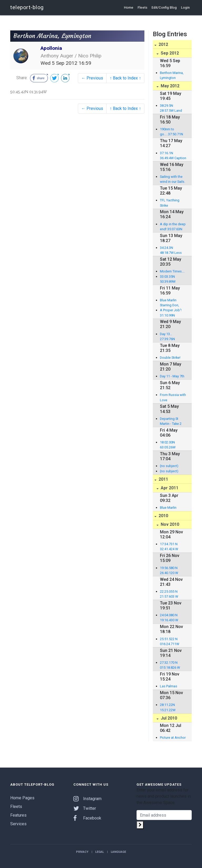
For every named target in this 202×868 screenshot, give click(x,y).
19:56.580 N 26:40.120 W (169, 570)
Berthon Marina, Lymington (172, 75)
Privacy (82, 852)
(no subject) (169, 466)
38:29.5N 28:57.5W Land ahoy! (171, 108)
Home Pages (22, 798)
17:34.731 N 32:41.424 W (169, 546)
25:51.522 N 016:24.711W (170, 641)
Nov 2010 (169, 524)
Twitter (85, 808)
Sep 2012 (169, 53)
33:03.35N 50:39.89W (168, 279)
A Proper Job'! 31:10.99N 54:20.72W (171, 313)
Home (129, 7)
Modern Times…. (172, 271)
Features (18, 815)
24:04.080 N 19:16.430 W (169, 618)
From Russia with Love (173, 397)
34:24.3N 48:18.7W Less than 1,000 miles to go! (172, 250)
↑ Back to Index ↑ (125, 78)
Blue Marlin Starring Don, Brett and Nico (171, 303)
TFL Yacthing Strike (170, 203)
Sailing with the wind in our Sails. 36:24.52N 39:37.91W (173, 179)
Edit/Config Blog (164, 7)
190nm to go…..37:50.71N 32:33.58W (171, 132)
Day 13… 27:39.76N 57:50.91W (168, 337)
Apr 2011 (169, 488)
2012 (163, 44)
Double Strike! (170, 358)
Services (18, 824)
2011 (163, 479)
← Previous (92, 78)
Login (185, 7)
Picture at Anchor (173, 738)
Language (118, 852)
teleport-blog (27, 7)
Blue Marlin (168, 508)
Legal (100, 852)
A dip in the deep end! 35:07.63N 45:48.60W (173, 227)
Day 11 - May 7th (172, 376)
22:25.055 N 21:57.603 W (169, 594)
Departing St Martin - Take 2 (171, 421)
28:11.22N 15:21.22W (168, 707)
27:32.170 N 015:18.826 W (170, 665)
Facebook (87, 818)
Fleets (142, 7)
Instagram (87, 799)
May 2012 (170, 86)
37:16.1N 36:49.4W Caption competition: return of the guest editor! (173, 156)
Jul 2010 (168, 718)
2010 (163, 516)
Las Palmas (169, 686)
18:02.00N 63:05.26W (168, 445)
